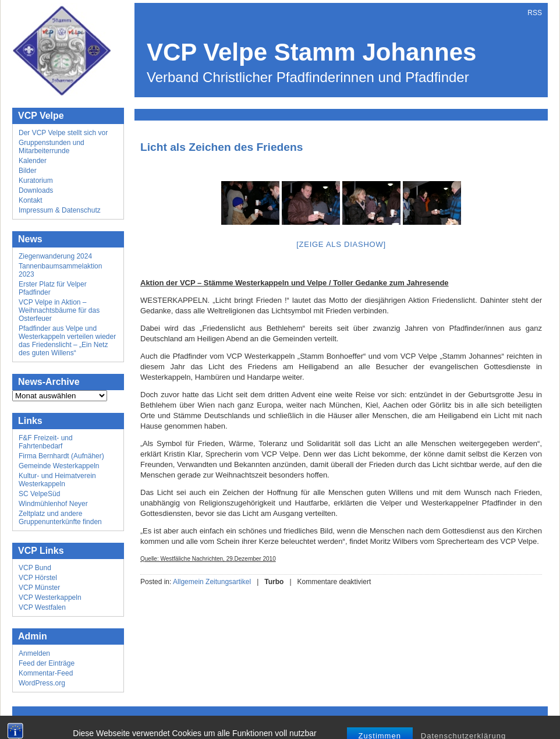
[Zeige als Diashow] (341, 244)
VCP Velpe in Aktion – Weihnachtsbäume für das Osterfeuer (59, 310)
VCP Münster (39, 588)
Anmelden (34, 653)
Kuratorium (36, 181)
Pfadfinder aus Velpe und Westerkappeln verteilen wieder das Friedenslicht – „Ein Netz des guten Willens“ (67, 341)
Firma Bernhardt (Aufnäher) (61, 456)
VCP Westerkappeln (50, 597)
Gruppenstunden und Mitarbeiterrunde (52, 147)
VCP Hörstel (38, 578)
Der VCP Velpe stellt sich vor (63, 133)
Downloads (36, 190)
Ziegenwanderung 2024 (55, 256)
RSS (535, 13)
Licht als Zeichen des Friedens (221, 147)
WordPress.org (42, 683)
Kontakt (31, 200)
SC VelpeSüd (39, 494)
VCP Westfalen (42, 607)
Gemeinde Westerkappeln (59, 466)
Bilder (28, 171)
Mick (330, 721)
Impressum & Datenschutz (60, 210)
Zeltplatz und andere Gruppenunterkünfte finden (60, 518)
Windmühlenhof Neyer (53, 504)
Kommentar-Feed (46, 673)
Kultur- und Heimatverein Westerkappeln (57, 480)
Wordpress (271, 721)
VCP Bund (35, 568)
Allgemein (188, 582)
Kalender (33, 161)
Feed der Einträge (47, 663)
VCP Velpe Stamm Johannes (311, 52)
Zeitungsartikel (228, 582)
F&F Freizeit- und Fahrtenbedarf (46, 442)
